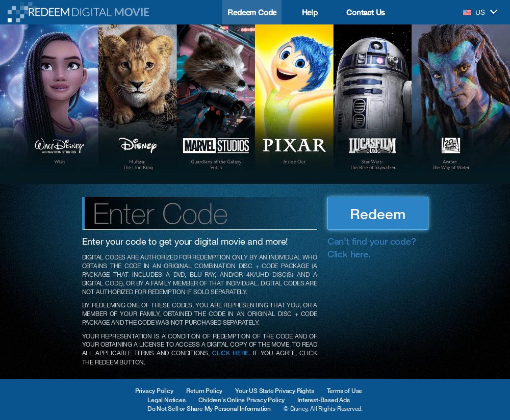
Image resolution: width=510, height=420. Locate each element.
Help (310, 12)
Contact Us (366, 12)
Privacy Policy (154, 391)
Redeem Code (252, 12)
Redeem (378, 214)
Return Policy (204, 391)
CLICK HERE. (231, 353)
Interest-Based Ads (323, 400)
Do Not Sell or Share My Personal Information (209, 409)
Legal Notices (166, 400)
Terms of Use (345, 391)
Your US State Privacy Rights (274, 391)
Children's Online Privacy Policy (242, 400)
